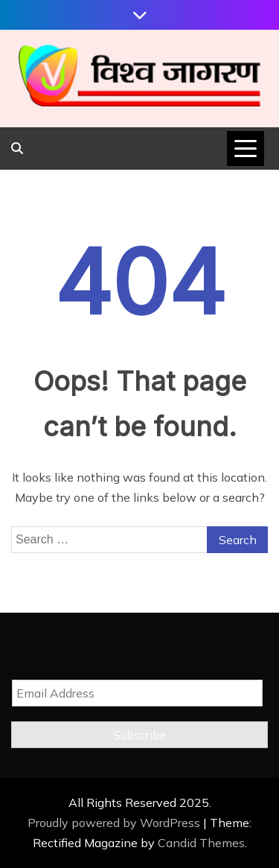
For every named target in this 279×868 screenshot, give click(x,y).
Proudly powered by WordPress (115, 823)
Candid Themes (201, 843)
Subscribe (140, 735)
